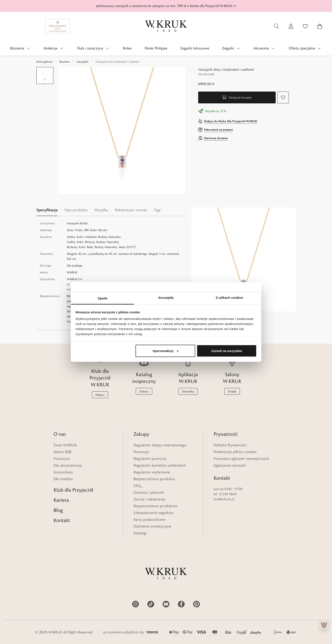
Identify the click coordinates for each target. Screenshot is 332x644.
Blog (58, 510)
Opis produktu (76, 210)
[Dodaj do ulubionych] (283, 97)
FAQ (137, 486)
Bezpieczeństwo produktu (154, 479)
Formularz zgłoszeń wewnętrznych (241, 459)
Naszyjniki (82, 62)
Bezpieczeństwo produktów (156, 506)
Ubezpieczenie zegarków (154, 513)
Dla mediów (63, 479)
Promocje (141, 452)
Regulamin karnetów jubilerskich (160, 465)
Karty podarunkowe (149, 519)
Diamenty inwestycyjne (152, 526)
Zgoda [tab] (102, 298)
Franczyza (62, 459)
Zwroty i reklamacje (149, 499)
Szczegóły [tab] (166, 298)
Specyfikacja (47, 210)
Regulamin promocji (150, 459)
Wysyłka (101, 210)
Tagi (157, 210)
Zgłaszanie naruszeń (230, 465)
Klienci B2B (62, 452)
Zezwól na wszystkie (227, 351)
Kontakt (62, 520)
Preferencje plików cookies (235, 452)
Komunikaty (63, 472)
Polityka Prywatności (230, 445)
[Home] (166, 26)
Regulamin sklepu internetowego (160, 445)
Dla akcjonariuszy (68, 465)
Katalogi (140, 533)
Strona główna (44, 62)
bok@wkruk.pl (224, 499)
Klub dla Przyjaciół (73, 490)
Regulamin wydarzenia (152, 472)
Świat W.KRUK (65, 445)
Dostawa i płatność (149, 492)
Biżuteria (64, 62)
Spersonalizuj (166, 351)
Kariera (61, 500)
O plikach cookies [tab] (229, 298)
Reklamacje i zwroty (131, 210)
